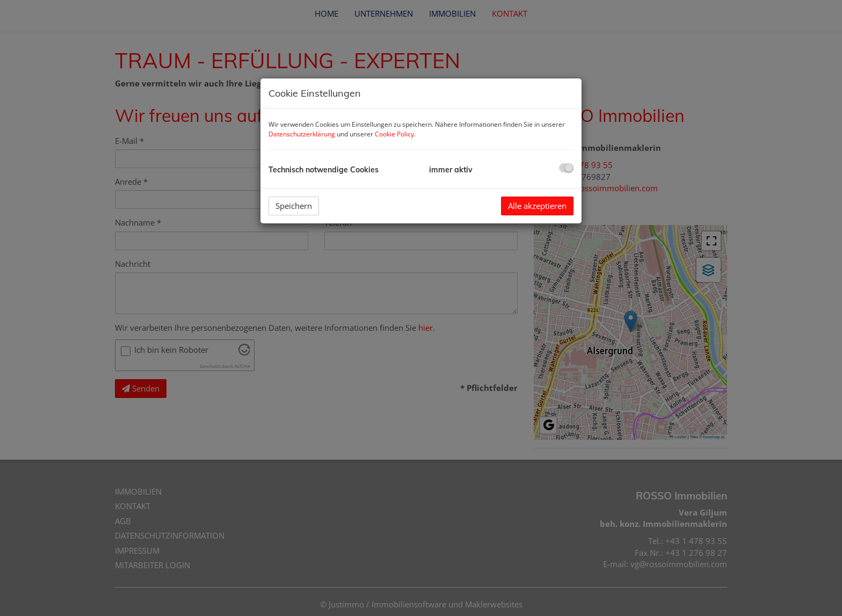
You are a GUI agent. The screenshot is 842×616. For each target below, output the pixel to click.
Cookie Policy (394, 134)
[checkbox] (566, 168)
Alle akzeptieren (537, 206)
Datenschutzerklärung (302, 134)
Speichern (294, 206)
